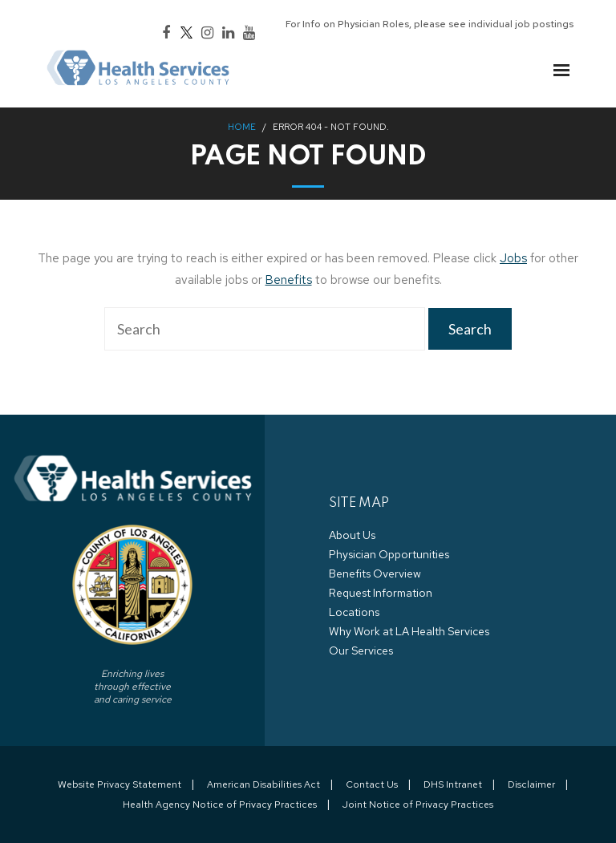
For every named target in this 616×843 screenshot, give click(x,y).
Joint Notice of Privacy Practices (418, 804)
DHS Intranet (453, 784)
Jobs (513, 258)
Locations (354, 612)
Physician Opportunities (389, 554)
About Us (352, 535)
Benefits (289, 280)
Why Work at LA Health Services (409, 631)
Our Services (361, 650)
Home (242, 127)
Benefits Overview (375, 573)
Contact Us (372, 784)
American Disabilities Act (263, 784)
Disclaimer (531, 784)
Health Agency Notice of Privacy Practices (220, 804)
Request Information (381, 593)
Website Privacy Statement (120, 784)
